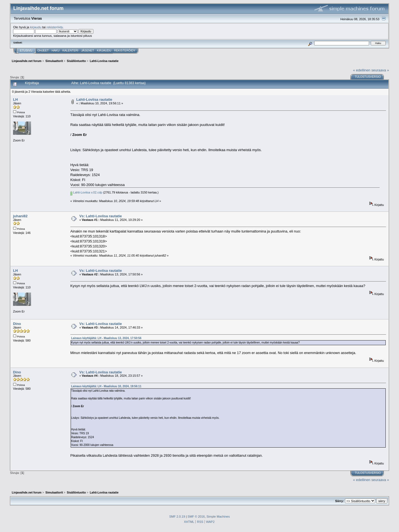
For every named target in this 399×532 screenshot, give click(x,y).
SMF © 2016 (196, 516)
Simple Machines (218, 516)
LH (15, 100)
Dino (17, 324)
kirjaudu (36, 27)
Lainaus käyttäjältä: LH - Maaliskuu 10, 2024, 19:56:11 (106, 386)
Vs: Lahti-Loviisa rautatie (100, 216)
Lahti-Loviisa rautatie (94, 100)
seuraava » (380, 70)
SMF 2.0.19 (177, 516)
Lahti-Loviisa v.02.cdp (86, 192)
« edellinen (362, 70)
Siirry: (340, 501)
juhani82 (20, 216)
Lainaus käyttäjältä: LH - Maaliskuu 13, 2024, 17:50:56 (106, 338)
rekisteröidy (55, 27)
